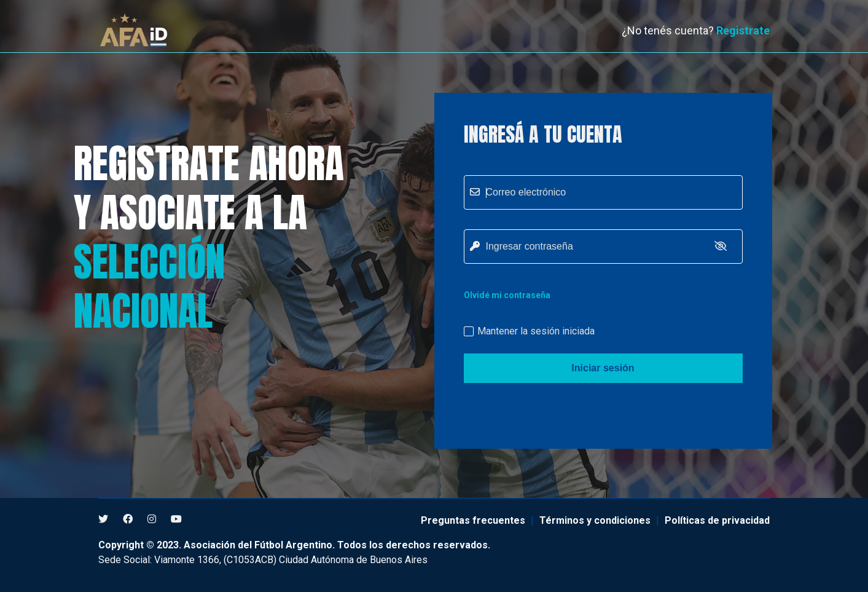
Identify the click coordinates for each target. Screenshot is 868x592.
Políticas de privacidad (717, 520)
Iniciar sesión (603, 368)
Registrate (743, 30)
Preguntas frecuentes (473, 520)
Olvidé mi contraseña (507, 295)
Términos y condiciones (595, 520)
